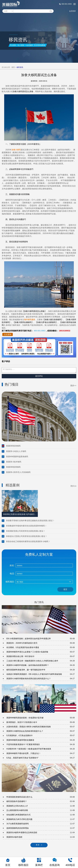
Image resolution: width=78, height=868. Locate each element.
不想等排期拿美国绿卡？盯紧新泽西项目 (41, 745)
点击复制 (8, 334)
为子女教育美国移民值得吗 (41, 825)
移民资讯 (20, 67)
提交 (65, 590)
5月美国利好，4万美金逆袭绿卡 (41, 736)
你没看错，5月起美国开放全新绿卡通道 (41, 648)
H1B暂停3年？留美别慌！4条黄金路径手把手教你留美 (41, 750)
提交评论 (39, 377)
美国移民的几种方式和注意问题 (41, 820)
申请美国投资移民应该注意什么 (41, 798)
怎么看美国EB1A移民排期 (41, 811)
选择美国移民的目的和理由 (41, 829)
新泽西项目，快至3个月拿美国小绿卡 (41, 723)
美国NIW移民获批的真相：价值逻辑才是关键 (41, 719)
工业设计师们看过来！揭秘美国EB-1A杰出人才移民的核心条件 (41, 662)
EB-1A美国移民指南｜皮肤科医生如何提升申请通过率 (41, 639)
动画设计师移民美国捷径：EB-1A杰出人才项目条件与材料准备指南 (41, 675)
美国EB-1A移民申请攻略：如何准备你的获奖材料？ (41, 666)
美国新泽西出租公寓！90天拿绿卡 (41, 657)
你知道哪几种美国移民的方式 (41, 816)
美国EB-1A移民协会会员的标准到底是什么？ (41, 732)
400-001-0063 (40, 331)
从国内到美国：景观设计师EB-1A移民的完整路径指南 (41, 728)
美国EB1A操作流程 (41, 838)
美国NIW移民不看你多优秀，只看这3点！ (41, 754)
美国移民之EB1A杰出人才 (41, 807)
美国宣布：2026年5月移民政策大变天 (41, 644)
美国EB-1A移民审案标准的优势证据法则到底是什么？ (41, 679)
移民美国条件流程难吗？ (41, 802)
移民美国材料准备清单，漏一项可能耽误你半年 (41, 670)
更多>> (73, 386)
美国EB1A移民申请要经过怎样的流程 (41, 834)
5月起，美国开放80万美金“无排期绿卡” (41, 759)
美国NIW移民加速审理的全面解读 (41, 741)
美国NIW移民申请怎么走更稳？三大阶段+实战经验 (41, 653)
